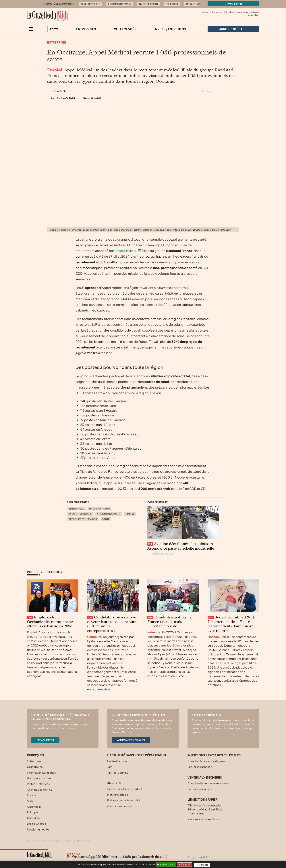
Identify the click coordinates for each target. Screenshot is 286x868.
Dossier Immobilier (38, 829)
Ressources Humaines (83, 519)
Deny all (186, 865)
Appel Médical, (126, 251)
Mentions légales (118, 795)
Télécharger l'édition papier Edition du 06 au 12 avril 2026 (205, 809)
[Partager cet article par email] (237, 91)
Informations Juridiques (41, 773)
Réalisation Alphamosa (77, 841)
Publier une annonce (200, 767)
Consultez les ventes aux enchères (208, 783)
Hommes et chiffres (39, 778)
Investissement (148, 4)
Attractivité (194, 4)
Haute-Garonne (99, 509)
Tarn (110, 767)
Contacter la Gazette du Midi (125, 789)
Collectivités (125, 29)
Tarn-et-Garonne (80, 514)
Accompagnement (120, 4)
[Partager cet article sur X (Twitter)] (217, 91)
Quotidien (33, 818)
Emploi (130, 514)
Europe (32, 795)
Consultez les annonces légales (206, 761)
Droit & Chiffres (36, 824)
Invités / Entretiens (170, 29)
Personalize (203, 865)
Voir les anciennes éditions (203, 819)
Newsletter (233, 4)
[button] (31, 29)
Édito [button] (54, 29)
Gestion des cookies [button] (120, 806)
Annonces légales (131, 740)
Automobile (34, 807)
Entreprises (86, 29)
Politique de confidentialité (124, 800)
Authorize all (166, 865)
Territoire (172, 4)
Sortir (30, 801)
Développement (91, 4)
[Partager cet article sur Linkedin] (230, 91)
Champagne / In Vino (40, 789)
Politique (32, 812)
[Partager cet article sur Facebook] (224, 91)
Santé (106, 519)
